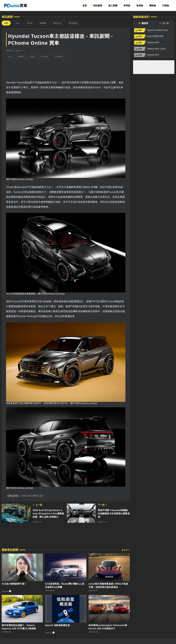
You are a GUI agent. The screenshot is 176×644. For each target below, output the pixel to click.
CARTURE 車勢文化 (32, 496)
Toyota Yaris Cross (156, 49)
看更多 (125, 550)
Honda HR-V (153, 43)
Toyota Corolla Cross (157, 30)
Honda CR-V (153, 55)
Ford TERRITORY (155, 36)
